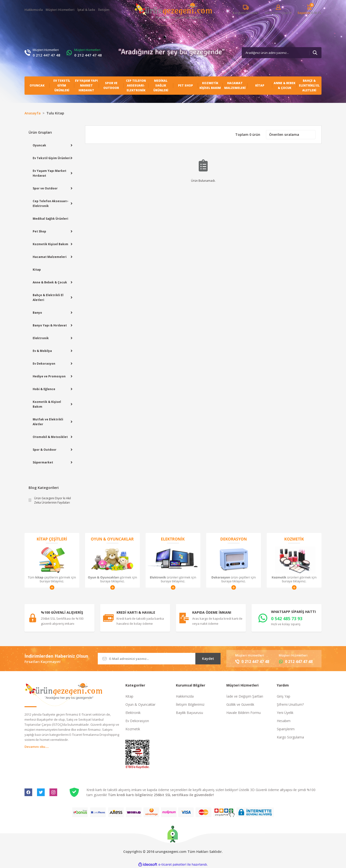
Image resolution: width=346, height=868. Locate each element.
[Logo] (173, 14)
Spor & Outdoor (45, 450)
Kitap (37, 270)
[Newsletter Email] (159, 659)
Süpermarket (43, 462)
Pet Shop (39, 231)
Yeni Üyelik (285, 713)
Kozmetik (133, 729)
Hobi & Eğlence (44, 389)
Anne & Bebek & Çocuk (50, 282)
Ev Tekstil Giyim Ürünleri (52, 158)
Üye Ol (287, 13)
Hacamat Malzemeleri (50, 257)
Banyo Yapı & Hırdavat (50, 325)
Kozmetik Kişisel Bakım (50, 244)
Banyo (37, 313)
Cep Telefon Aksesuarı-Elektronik (51, 203)
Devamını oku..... (37, 747)
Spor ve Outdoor (45, 188)
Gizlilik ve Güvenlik (240, 704)
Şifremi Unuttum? (290, 704)
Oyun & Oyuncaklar (140, 704)
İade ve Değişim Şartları (245, 696)
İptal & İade (86, 10)
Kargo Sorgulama (290, 737)
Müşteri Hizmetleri (60, 10)
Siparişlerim (286, 729)
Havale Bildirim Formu (244, 713)
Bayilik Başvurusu (189, 713)
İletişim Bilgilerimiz (190, 704)
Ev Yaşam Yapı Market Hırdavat (49, 173)
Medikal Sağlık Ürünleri (50, 219)
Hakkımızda (34, 10)
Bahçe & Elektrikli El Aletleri (48, 297)
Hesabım (284, 721)
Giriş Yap (284, 696)
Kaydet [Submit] (208, 659)
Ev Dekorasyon (44, 364)
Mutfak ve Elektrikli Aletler (48, 422)
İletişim (104, 10)
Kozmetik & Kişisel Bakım (47, 404)
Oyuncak (39, 145)
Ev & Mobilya (42, 351)
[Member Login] (272, 13)
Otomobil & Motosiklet (50, 437)
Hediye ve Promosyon (49, 376)
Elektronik (41, 338)
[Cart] (309, 10)
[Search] (282, 53)
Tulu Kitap (55, 113)
